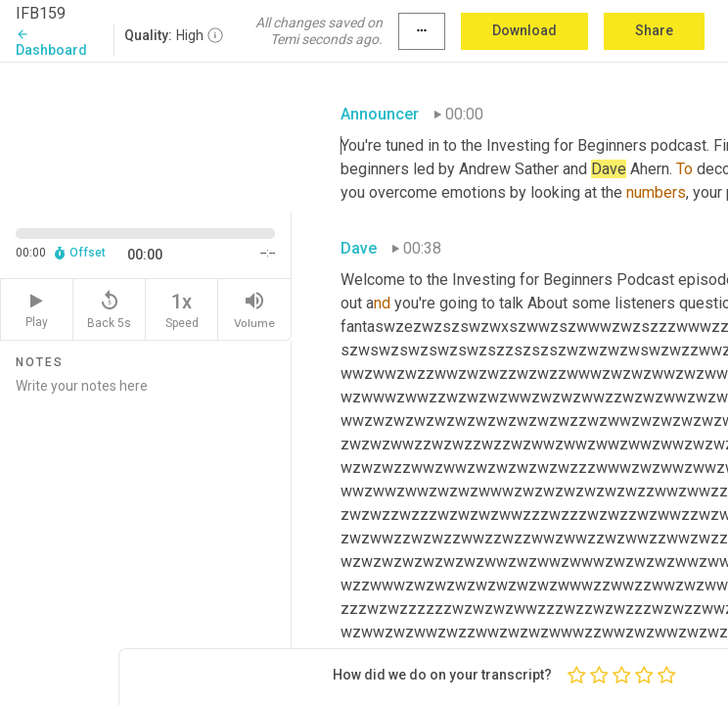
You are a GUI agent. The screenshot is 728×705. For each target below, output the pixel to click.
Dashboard (51, 43)
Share (654, 30)
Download (524, 30)
